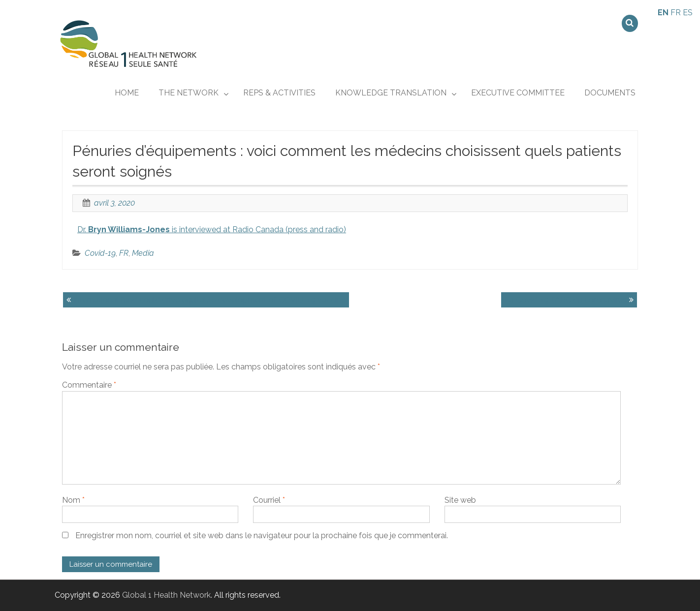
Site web (460, 500)
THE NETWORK (189, 93)
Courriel (269, 500)
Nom (73, 500)
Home (127, 93)
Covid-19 (100, 253)
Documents (610, 93)
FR (124, 253)
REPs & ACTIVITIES (279, 93)
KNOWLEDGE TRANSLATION (391, 93)
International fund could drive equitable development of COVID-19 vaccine (209, 300)
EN (663, 13)
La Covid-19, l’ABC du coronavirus (566, 300)
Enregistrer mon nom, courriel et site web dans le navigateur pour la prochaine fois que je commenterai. (262, 535)
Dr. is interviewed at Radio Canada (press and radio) (212, 229)
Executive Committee (518, 93)
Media (143, 253)
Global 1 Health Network (166, 595)
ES (688, 13)
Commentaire (89, 385)
